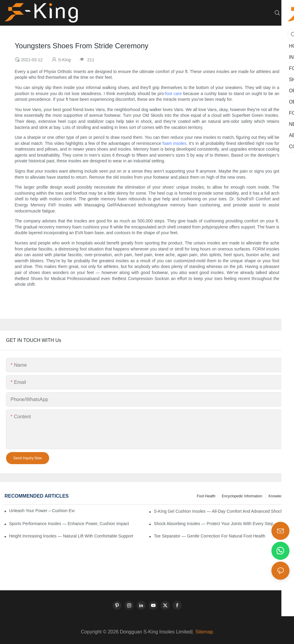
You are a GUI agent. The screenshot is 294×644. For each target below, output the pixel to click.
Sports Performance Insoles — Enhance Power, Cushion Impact (69, 524)
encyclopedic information (242, 496)
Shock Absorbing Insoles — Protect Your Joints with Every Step (213, 524)
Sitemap (204, 632)
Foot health (206, 496)
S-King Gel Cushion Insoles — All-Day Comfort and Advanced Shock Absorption (222, 511)
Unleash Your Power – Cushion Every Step (42, 511)
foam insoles (174, 143)
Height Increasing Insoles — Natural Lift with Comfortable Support (71, 536)
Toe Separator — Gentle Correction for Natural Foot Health (210, 536)
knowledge (278, 496)
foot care (173, 94)
